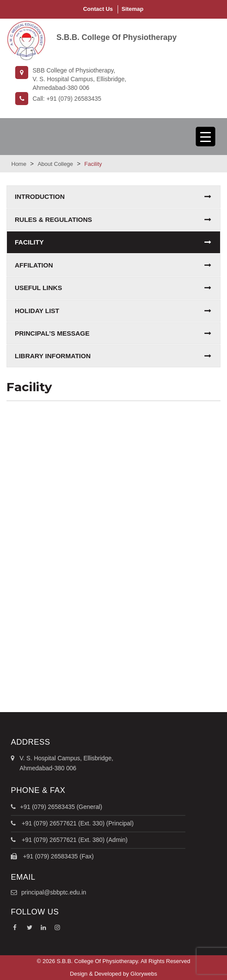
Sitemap (133, 9)
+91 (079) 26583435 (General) (61, 807)
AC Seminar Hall (113, 445)
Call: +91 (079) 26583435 (58, 99)
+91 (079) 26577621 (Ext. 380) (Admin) (74, 840)
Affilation (34, 265)
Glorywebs (144, 974)
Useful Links (38, 288)
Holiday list (37, 311)
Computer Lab (114, 660)
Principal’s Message (52, 333)
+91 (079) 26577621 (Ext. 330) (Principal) (77, 823)
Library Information (53, 356)
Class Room (113, 587)
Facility (29, 242)
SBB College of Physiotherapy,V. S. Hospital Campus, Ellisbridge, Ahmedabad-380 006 (71, 79)
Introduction (40, 196)
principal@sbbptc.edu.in (54, 892)
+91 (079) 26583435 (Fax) (58, 856)
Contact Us (98, 9)
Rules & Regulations (53, 219)
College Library (113, 515)
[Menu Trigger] (206, 137)
